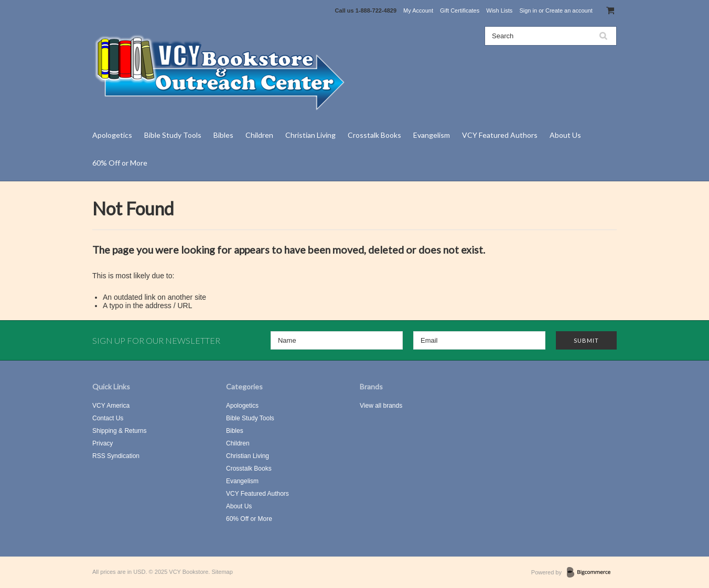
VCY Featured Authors (500, 135)
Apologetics (112, 135)
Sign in (528, 10)
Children (259, 135)
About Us (565, 135)
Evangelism (432, 135)
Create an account (569, 10)
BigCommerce (592, 573)
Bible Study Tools (173, 135)
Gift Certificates (460, 10)
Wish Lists (499, 10)
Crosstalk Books (374, 135)
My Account (418, 10)
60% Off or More (120, 163)
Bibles (223, 135)
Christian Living (310, 135)
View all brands (381, 406)
